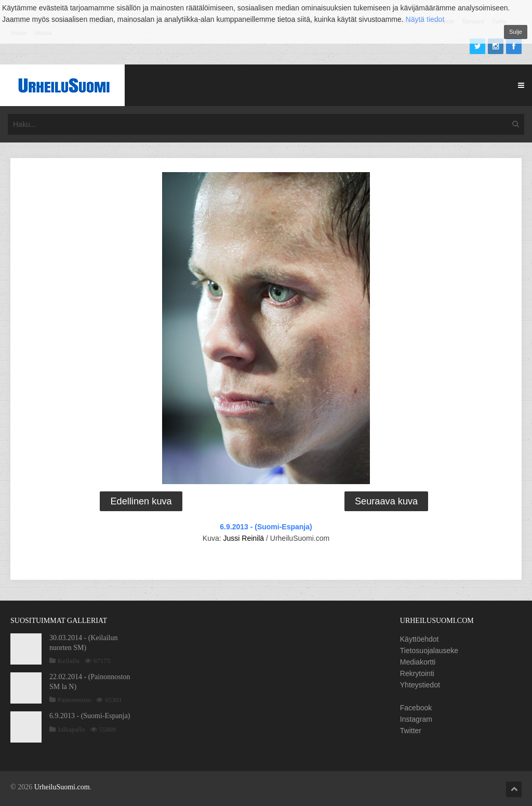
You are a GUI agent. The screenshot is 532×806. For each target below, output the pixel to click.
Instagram (416, 719)
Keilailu (69, 661)
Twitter (411, 731)
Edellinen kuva (141, 501)
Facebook (416, 708)
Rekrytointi (417, 673)
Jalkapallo (71, 729)
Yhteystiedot (420, 685)
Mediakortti (418, 662)
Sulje (516, 32)
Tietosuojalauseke (429, 651)
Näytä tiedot (425, 19)
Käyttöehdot (420, 639)
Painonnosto (74, 700)
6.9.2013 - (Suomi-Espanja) (266, 527)
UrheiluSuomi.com (62, 787)
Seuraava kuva (386, 501)
